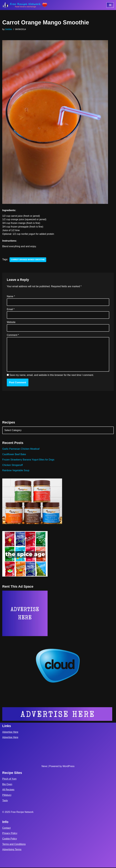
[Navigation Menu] (110, 5)
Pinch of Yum (9, 779)
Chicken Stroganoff (13, 465)
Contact (6, 828)
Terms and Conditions (14, 844)
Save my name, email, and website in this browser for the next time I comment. (52, 375)
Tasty (5, 801)
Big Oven (7, 785)
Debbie (9, 29)
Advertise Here (10, 732)
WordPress (68, 767)
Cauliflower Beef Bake (14, 455)
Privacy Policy (10, 834)
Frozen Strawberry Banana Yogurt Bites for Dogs (28, 460)
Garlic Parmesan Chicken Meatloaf (21, 449)
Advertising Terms (12, 850)
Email (11, 309)
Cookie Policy (10, 839)
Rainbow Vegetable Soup (16, 471)
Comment (13, 335)
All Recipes (8, 790)
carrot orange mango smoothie (28, 260)
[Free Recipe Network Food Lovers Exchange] (25, 5)
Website (11, 322)
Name (11, 297)
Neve (44, 767)
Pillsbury (7, 795)
